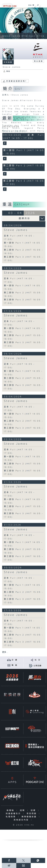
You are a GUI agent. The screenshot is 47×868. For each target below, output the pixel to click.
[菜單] (43, 5)
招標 (34, 810)
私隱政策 (11, 817)
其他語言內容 (22, 820)
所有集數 (8, 62)
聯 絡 (14, 665)
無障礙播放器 (30, 817)
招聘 (23, 810)
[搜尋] (38, 5)
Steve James (14, 131)
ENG (30, 5)
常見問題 (32, 814)
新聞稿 (11, 810)
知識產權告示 (14, 814)
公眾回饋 (37, 666)
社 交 (37, 660)
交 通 (14, 660)
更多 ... (5, 652)
